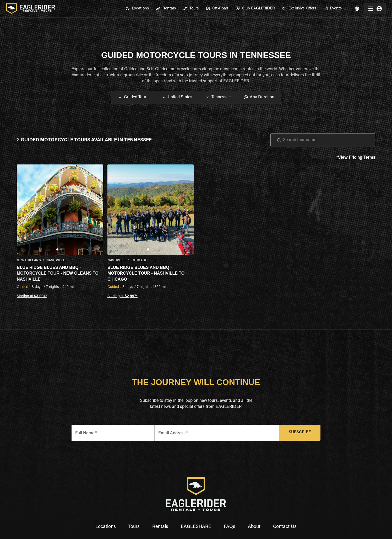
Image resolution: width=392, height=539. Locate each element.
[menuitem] (137, 9)
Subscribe (300, 433)
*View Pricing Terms (356, 158)
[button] (133, 97)
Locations (106, 527)
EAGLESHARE (196, 527)
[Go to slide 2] (61, 249)
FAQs (230, 527)
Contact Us (285, 527)
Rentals (160, 527)
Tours (134, 527)
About (254, 527)
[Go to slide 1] (57, 249)
